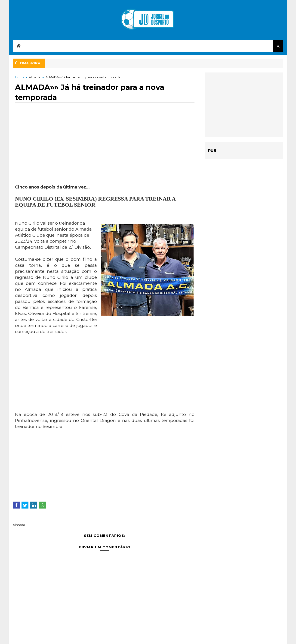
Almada (35, 77)
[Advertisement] (105, 152)
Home (20, 77)
